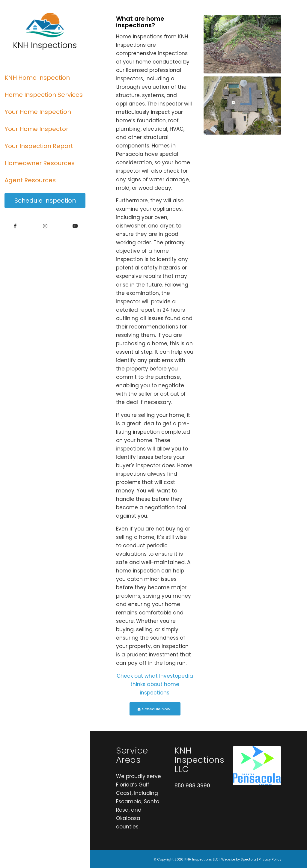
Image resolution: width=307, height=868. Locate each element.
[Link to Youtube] (75, 226)
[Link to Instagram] (45, 226)
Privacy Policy (270, 859)
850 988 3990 (192, 786)
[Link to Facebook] (15, 226)
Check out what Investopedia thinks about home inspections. (155, 684)
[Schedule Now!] (155, 709)
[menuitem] (45, 78)
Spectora (248, 859)
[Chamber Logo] (257, 766)
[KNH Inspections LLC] (45, 31)
